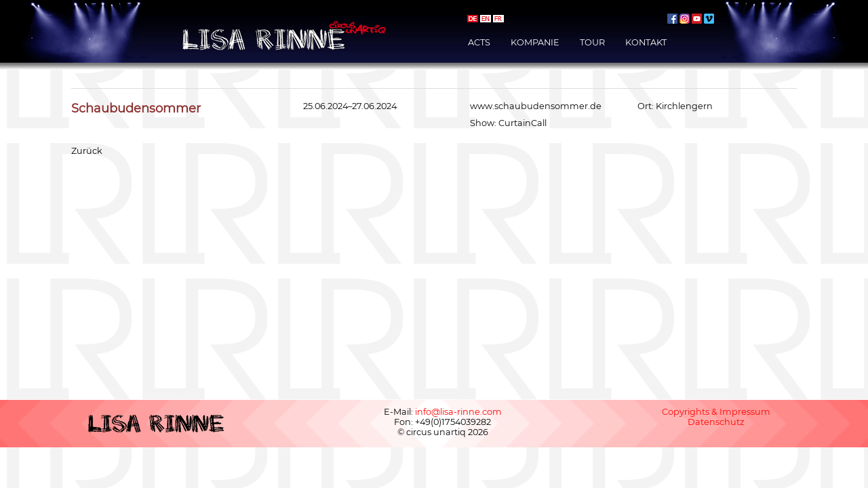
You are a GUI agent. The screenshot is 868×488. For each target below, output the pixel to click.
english (486, 19)
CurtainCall (522, 123)
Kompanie (535, 42)
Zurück (87, 151)
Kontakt (646, 42)
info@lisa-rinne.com (458, 412)
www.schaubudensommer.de (536, 106)
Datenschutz (716, 422)
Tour (592, 42)
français (498, 19)
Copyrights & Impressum (716, 412)
